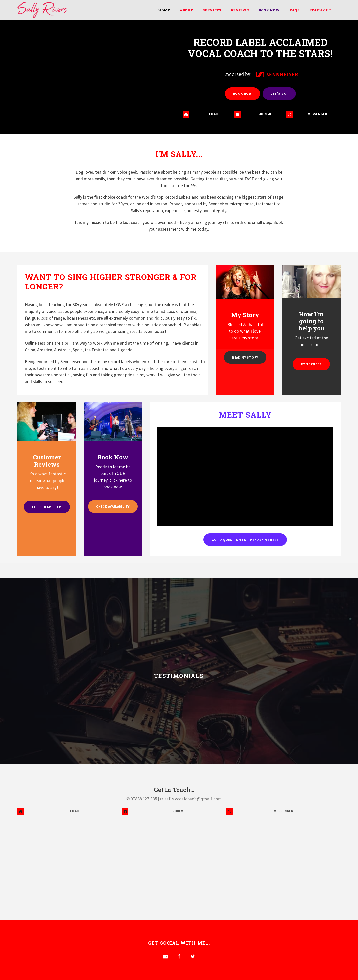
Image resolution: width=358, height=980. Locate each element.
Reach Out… (321, 10)
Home (164, 10)
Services (212, 10)
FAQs (294, 10)
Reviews (240, 10)
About (186, 10)
